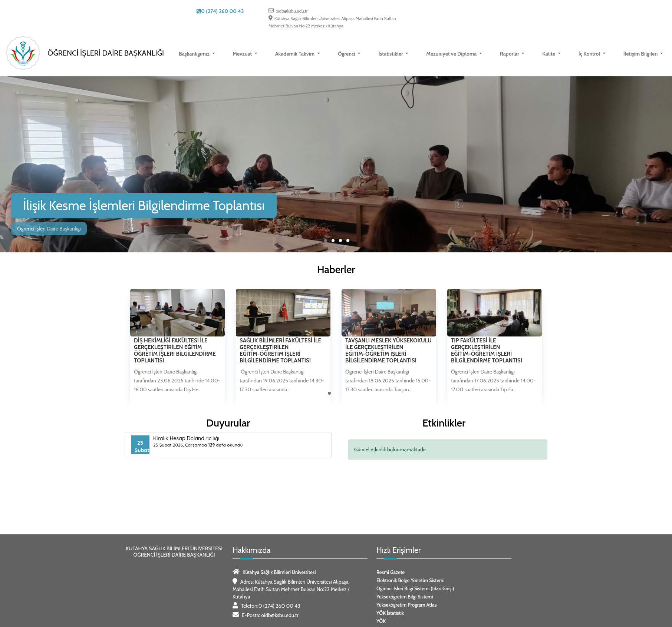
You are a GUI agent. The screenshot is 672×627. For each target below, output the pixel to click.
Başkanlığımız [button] (195, 54)
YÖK (381, 621)
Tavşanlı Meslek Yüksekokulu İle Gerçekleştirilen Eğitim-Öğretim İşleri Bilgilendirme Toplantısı (388, 351)
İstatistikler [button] (391, 54)
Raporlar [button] (510, 54)
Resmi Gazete (391, 572)
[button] (326, 240)
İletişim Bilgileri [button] (641, 54)
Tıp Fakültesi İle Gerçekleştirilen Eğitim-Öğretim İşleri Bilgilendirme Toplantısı (487, 351)
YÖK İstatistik (390, 613)
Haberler (336, 269)
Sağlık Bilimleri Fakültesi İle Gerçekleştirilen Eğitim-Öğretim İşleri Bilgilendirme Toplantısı (280, 351)
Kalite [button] (549, 54)
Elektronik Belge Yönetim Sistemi (410, 580)
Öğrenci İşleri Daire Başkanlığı (106, 53)
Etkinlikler (444, 423)
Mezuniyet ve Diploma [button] (452, 54)
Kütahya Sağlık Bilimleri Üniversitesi (279, 572)
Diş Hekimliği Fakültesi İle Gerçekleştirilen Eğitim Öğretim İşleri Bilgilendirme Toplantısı (175, 351)
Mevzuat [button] (243, 54)
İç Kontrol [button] (590, 54)
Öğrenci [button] (347, 54)
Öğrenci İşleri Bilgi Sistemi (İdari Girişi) (415, 588)
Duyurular (228, 423)
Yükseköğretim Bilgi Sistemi (405, 597)
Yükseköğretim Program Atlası (407, 605)
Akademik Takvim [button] (296, 54)
